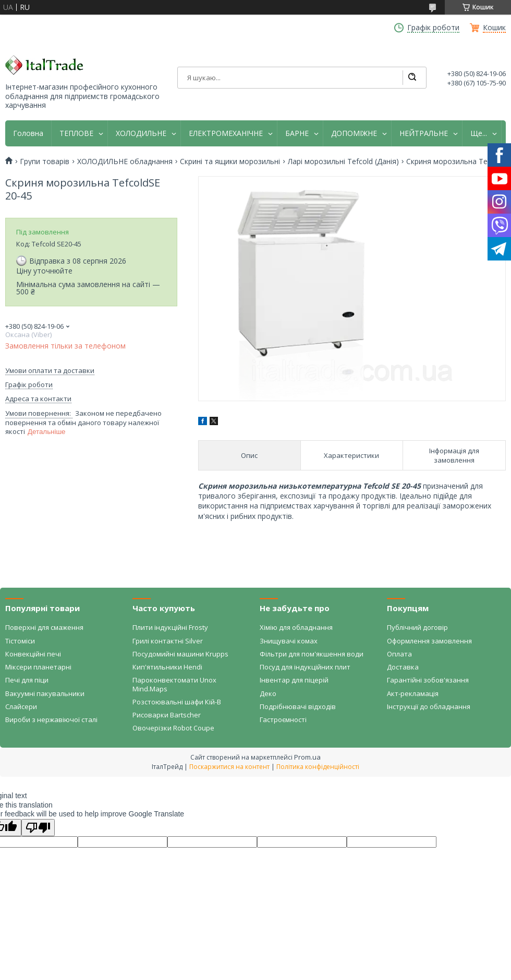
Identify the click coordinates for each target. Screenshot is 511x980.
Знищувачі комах (289, 641)
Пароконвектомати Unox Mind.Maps (174, 684)
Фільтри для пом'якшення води (312, 654)
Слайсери (21, 706)
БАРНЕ (297, 133)
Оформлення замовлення (429, 641)
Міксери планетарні (38, 667)
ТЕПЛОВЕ (76, 133)
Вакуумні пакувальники (45, 693)
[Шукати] (412, 78)
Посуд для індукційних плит (305, 667)
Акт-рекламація (413, 693)
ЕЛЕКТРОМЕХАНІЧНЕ (226, 133)
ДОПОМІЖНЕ (354, 133)
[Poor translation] (38, 828)
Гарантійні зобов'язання (428, 680)
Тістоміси (20, 641)
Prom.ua (307, 757)
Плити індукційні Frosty (170, 627)
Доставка (403, 667)
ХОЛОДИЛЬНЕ (141, 133)
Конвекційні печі (33, 654)
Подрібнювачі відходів (298, 706)
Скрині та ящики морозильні (230, 162)
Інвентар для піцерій (294, 680)
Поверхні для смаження (44, 627)
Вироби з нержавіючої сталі (51, 720)
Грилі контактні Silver (168, 641)
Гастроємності (283, 720)
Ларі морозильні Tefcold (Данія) (343, 162)
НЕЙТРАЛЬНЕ (424, 133)
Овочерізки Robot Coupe (173, 728)
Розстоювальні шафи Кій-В (177, 702)
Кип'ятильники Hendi (167, 667)
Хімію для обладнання (296, 627)
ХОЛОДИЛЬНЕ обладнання (125, 162)
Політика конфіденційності (318, 767)
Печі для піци (27, 680)
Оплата (399, 654)
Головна (28, 133)
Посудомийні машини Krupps (180, 654)
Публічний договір (417, 627)
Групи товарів (45, 162)
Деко (268, 693)
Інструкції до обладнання (429, 706)
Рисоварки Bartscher (167, 715)
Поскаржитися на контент (229, 767)
